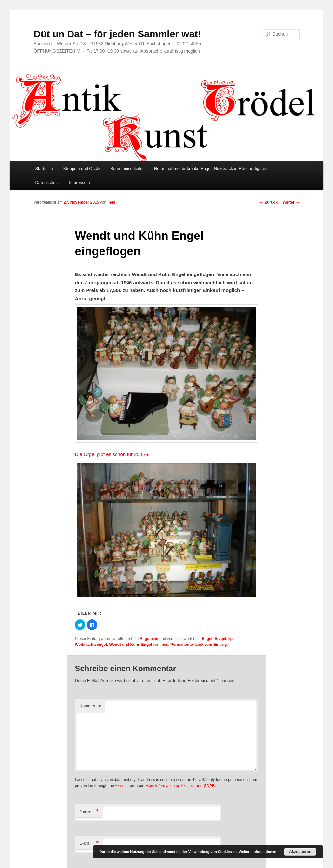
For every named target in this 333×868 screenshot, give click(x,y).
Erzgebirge (225, 639)
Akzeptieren (300, 852)
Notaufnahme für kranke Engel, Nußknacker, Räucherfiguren (211, 168)
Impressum (79, 182)
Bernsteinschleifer (127, 168)
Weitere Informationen (258, 852)
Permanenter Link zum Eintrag (199, 645)
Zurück (269, 202)
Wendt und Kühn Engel (131, 645)
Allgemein (149, 639)
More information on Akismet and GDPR (180, 786)
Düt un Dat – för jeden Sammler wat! (117, 34)
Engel (207, 639)
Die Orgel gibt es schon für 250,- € (112, 454)
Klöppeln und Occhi (82, 168)
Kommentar (90, 706)
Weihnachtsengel (91, 645)
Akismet (122, 786)
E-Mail (89, 843)
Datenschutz (47, 182)
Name (89, 812)
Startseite (44, 168)
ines (112, 202)
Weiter (291, 202)
